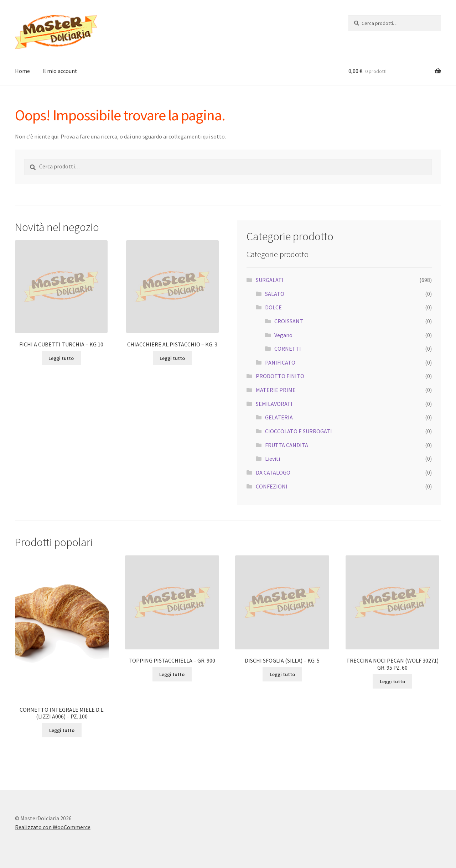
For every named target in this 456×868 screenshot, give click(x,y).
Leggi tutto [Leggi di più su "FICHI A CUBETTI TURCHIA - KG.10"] (61, 358)
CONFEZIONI (272, 486)
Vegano (283, 335)
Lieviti (273, 459)
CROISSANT (289, 321)
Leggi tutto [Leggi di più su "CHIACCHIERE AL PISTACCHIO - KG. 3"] (172, 358)
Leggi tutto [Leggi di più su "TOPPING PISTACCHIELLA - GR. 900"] (172, 674)
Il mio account (60, 71)
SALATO (275, 294)
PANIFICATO (280, 362)
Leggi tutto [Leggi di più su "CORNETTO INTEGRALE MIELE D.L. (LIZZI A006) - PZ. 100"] (62, 730)
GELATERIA (279, 417)
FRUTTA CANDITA (287, 445)
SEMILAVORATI (274, 404)
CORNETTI (288, 349)
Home (22, 71)
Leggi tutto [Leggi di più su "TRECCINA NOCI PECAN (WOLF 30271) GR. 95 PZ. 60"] (392, 681)
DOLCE (273, 307)
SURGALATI (270, 280)
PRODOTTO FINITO (280, 376)
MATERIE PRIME (276, 390)
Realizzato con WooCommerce (53, 827)
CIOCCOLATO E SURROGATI (299, 431)
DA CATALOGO (273, 472)
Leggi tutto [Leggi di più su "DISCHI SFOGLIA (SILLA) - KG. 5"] (282, 674)
